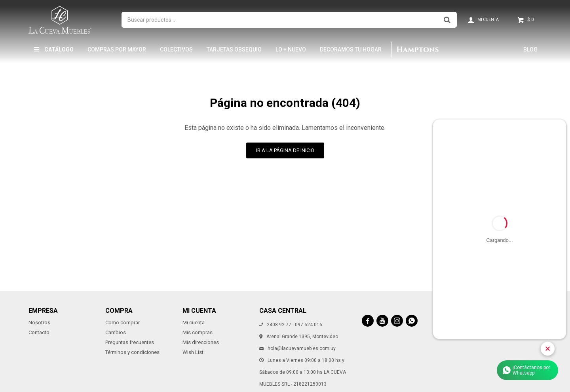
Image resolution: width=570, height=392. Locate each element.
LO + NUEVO (291, 49)
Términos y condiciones (132, 352)
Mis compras (198, 332)
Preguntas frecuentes (130, 342)
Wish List (193, 352)
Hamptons (417, 49)
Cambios (116, 332)
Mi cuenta (194, 323)
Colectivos (176, 49)
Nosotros (39, 323)
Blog (530, 49)
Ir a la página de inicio (285, 150)
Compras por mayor (117, 49)
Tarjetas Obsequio (234, 49)
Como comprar (123, 323)
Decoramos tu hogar (351, 49)
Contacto (39, 332)
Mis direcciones (201, 342)
